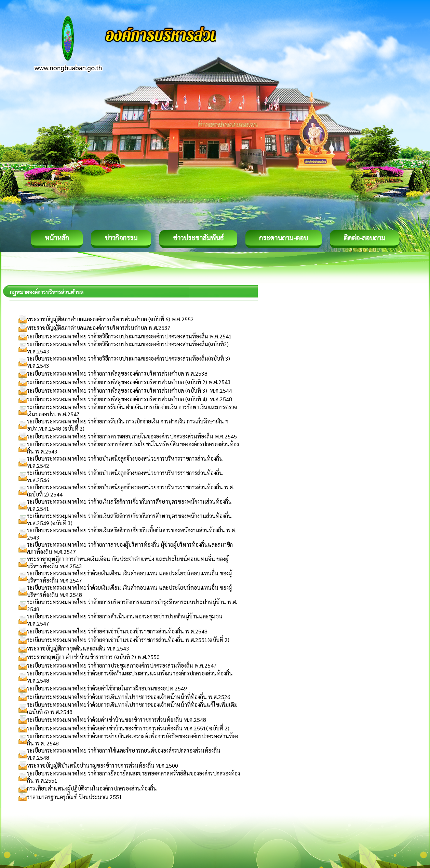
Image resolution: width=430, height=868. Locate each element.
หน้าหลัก (57, 238)
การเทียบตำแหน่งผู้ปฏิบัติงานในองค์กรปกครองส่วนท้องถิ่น (92, 788)
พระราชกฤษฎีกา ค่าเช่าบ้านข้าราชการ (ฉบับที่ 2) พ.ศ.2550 (93, 657)
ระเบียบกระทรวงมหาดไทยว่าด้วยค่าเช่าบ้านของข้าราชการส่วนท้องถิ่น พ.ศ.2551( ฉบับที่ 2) (128, 728)
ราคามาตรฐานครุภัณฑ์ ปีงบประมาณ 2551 (75, 797)
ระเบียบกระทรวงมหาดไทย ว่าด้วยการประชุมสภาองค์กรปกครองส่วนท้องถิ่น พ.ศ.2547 (122, 665)
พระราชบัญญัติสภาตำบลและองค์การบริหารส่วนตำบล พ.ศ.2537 (99, 328)
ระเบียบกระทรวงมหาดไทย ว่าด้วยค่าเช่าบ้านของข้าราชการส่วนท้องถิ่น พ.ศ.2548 (117, 631)
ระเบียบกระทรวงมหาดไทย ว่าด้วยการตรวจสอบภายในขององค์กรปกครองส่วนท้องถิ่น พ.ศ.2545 (132, 436)
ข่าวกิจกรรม (121, 238)
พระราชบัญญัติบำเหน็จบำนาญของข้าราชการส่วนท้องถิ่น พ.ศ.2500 (103, 765)
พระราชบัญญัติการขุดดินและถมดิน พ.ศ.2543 (78, 648)
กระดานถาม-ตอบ (284, 238)
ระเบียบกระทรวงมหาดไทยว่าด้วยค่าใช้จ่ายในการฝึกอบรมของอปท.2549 (107, 688)
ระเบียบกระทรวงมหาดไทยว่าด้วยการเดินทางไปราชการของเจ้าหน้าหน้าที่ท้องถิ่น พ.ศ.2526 (129, 697)
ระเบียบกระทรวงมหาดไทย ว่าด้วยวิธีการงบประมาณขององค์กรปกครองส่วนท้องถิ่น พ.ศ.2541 (129, 336)
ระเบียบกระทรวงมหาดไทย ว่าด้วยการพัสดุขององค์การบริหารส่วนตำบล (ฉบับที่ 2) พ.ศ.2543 (129, 382)
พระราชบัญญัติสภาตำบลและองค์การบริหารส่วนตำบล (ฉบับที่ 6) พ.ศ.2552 (110, 319)
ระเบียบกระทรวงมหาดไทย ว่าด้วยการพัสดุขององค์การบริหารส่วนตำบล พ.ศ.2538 (117, 373)
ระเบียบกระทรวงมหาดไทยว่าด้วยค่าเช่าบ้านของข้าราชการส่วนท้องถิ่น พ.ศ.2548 (117, 720)
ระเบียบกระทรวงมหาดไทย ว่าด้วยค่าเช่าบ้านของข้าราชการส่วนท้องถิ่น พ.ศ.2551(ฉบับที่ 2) (128, 640)
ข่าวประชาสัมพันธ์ (198, 238)
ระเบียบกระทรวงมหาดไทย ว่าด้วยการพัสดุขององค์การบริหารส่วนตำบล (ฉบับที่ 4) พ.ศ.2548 (130, 399)
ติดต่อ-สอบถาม (364, 238)
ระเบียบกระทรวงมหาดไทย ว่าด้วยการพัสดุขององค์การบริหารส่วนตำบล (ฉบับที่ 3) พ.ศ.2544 (130, 390)
